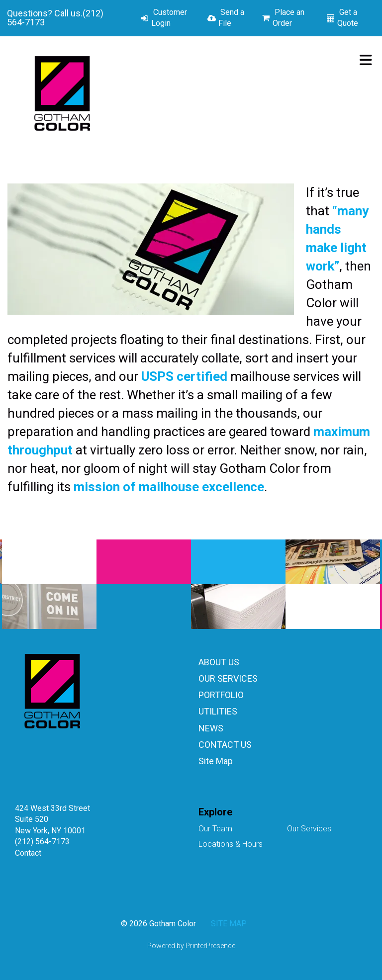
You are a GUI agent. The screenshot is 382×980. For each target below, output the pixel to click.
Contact (28, 853)
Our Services (309, 829)
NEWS (211, 728)
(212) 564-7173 (42, 842)
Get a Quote (348, 18)
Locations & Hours (231, 844)
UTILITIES (218, 711)
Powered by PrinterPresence (191, 946)
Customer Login (169, 18)
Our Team (215, 829)
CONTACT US (225, 745)
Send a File (231, 18)
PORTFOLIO (221, 695)
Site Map (216, 761)
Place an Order (288, 18)
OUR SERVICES (228, 678)
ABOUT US (219, 662)
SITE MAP (229, 924)
